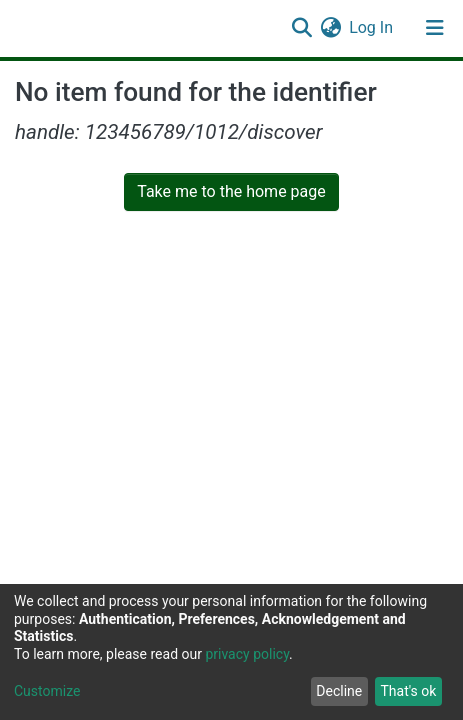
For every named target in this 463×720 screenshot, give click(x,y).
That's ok (408, 691)
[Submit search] (301, 28)
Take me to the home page (231, 191)
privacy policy (247, 654)
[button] (330, 28)
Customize (47, 691)
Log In (372, 27)
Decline (339, 691)
